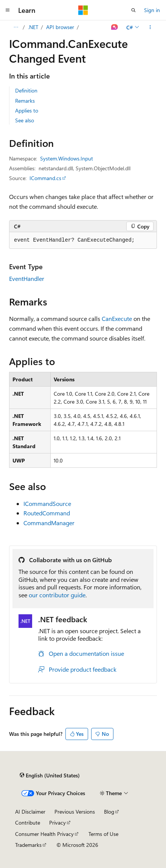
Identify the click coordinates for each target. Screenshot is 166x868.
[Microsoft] (83, 10)
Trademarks (28, 845)
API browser (60, 27)
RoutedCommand (47, 513)
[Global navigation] (8, 10)
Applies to (27, 110)
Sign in (152, 10)
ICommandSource (47, 503)
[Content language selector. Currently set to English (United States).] (50, 775)
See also (25, 120)
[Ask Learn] (115, 27)
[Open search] (133, 10)
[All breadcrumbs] (16, 27)
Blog (109, 812)
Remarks (25, 101)
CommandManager (49, 523)
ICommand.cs (45, 178)
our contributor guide (57, 595)
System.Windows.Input (67, 158)
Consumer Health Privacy (44, 834)
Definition (26, 90)
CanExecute (117, 318)
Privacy (57, 823)
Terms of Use (103, 834)
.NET (33, 27)
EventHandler (27, 278)
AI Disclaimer (30, 812)
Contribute (28, 823)
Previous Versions (75, 812)
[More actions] (150, 27)
